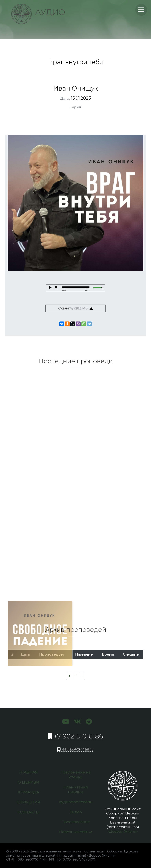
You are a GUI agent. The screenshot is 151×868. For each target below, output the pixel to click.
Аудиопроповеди (76, 802)
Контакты (28, 812)
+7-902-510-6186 (76, 736)
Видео (76, 812)
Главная (28, 772)
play (50, 287)
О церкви (28, 782)
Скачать (75, 308)
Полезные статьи (76, 832)
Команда (28, 792)
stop (56, 287)
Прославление (75, 822)
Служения (28, 802)
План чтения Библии (76, 790)
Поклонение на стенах (76, 775)
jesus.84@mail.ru (76, 749)
